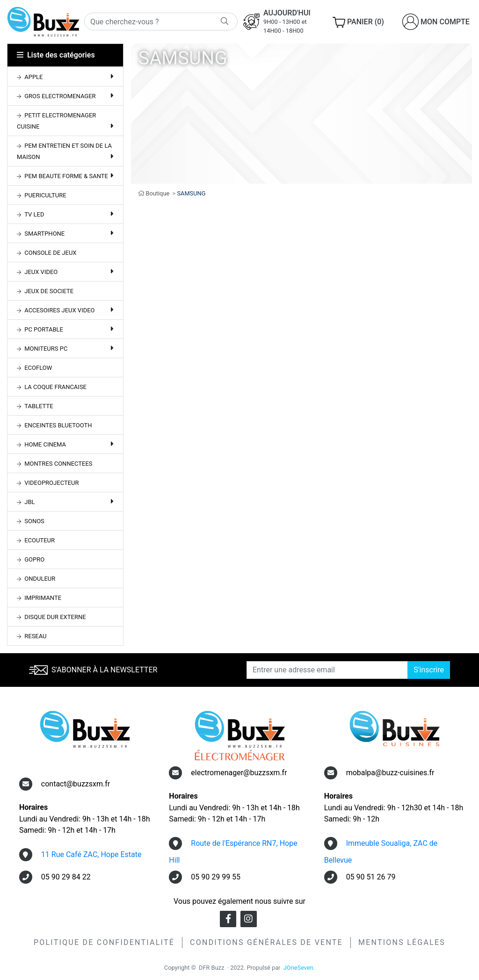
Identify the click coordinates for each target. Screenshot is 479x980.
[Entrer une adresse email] (327, 670)
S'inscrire (429, 670)
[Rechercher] (161, 22)
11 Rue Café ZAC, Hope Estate (91, 854)
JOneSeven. (299, 968)
